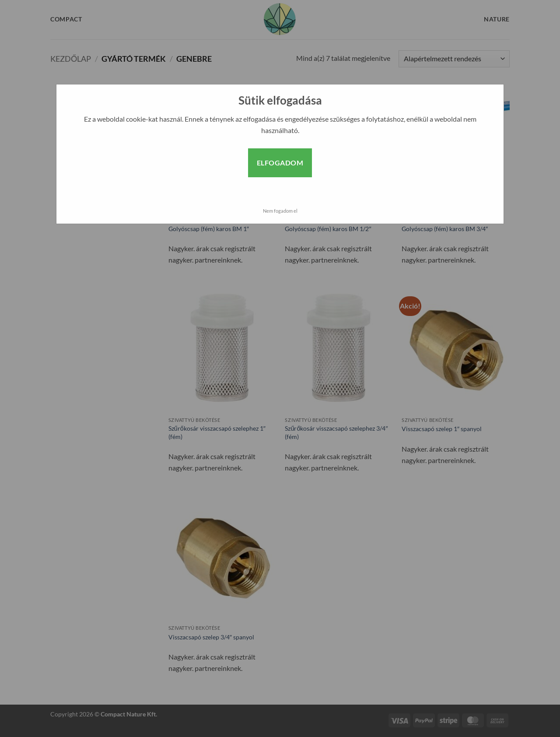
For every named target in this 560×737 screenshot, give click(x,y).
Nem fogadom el (280, 211)
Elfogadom (280, 163)
